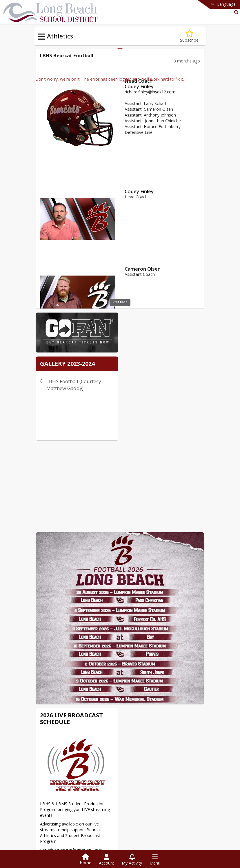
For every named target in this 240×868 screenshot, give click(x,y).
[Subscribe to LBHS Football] (189, 36)
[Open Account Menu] (107, 860)
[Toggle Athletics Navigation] (42, 37)
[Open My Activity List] (132, 860)
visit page (120, 302)
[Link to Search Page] (235, 12)
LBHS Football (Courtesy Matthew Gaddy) (147, 366)
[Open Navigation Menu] (155, 860)
